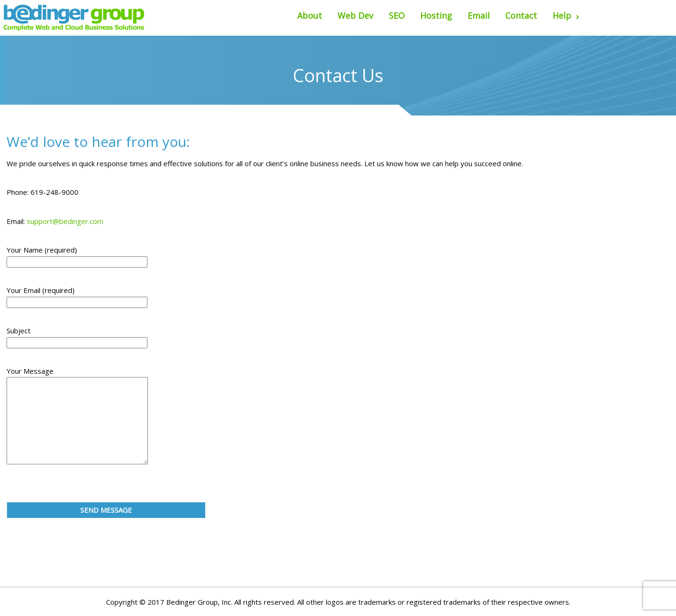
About (310, 15)
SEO (397, 15)
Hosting (436, 15)
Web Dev (355, 15)
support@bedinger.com (65, 221)
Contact (521, 15)
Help (566, 15)
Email (479, 15)
